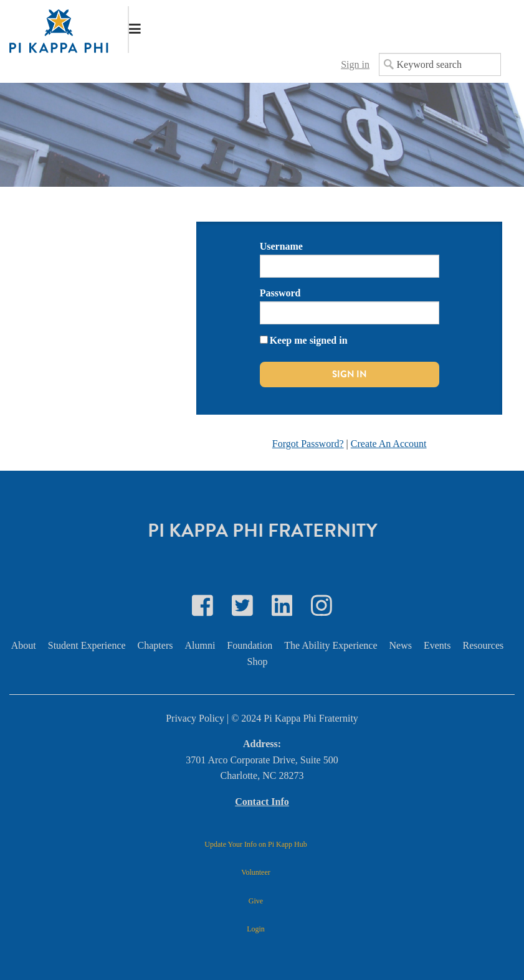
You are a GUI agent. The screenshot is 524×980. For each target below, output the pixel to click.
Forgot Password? (308, 444)
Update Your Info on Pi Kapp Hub (255, 844)
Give (256, 901)
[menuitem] (28, 646)
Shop (258, 662)
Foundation (250, 645)
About (24, 645)
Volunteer (255, 872)
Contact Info (262, 802)
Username (281, 246)
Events (437, 645)
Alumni (200, 645)
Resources (484, 645)
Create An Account (389, 444)
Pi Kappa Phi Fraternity (262, 530)
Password (280, 293)
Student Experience (87, 645)
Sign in (355, 64)
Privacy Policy (195, 718)
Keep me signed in (309, 340)
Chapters (155, 645)
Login (256, 929)
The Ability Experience (331, 645)
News (401, 645)
